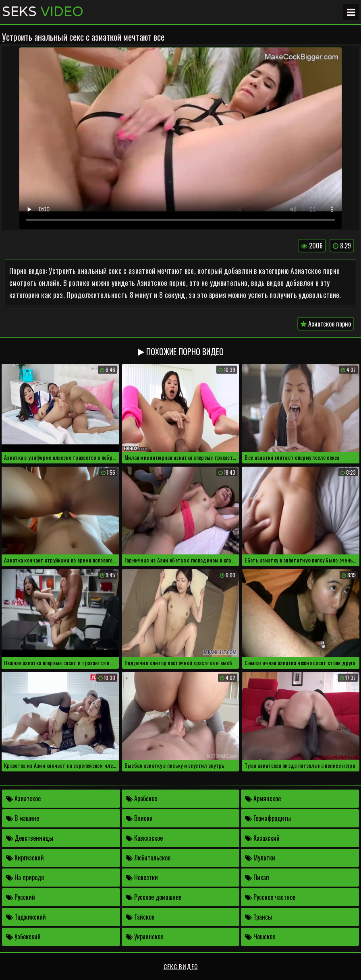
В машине (23, 818)
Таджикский (26, 917)
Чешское (260, 937)
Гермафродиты (268, 818)
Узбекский (23, 937)
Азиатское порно (326, 324)
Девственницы (30, 838)
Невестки (142, 877)
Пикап (257, 877)
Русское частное (270, 897)
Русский (21, 897)
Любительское (148, 858)
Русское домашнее (154, 897)
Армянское (263, 798)
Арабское (141, 798)
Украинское (144, 937)
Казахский (262, 838)
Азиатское (23, 798)
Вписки (139, 818)
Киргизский (25, 858)
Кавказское (144, 838)
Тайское (140, 917)
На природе (25, 877)
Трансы (258, 917)
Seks (43, 12)
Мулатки (260, 858)
